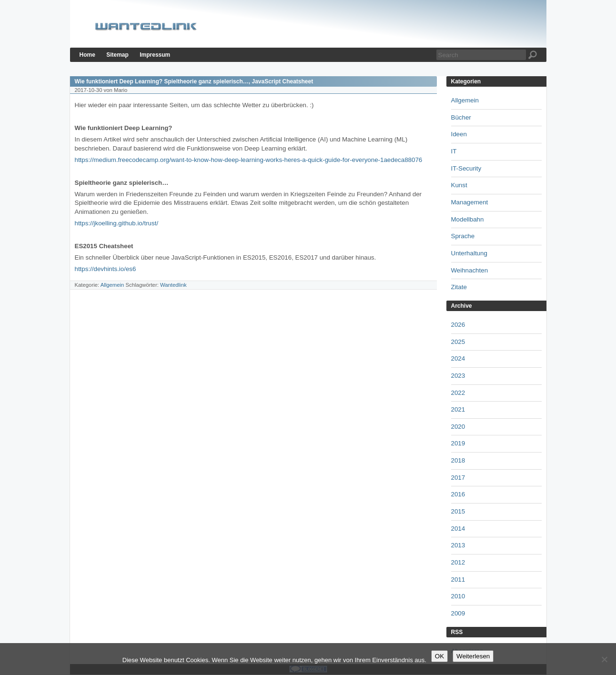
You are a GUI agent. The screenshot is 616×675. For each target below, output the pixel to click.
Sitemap (117, 55)
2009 (458, 613)
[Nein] (604, 659)
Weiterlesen (473, 656)
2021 (458, 409)
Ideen (459, 134)
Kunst (459, 185)
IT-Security (466, 168)
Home (87, 55)
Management (470, 202)
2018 (458, 460)
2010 (458, 596)
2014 (458, 529)
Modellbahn (468, 219)
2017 (458, 478)
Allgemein (112, 285)
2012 (458, 562)
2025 (458, 342)
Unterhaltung (469, 253)
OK (439, 656)
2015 (458, 511)
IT (454, 151)
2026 (458, 325)
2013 (458, 545)
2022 (458, 393)
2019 (458, 443)
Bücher (461, 117)
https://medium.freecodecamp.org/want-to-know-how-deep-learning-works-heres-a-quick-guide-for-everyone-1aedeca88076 (249, 160)
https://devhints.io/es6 (106, 269)
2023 (458, 376)
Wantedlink (173, 285)
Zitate (459, 287)
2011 (458, 579)
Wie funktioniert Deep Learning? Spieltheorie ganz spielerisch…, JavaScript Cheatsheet (194, 81)
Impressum (155, 55)
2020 (458, 427)
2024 (458, 358)
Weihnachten (470, 270)
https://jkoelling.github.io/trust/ (117, 223)
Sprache (463, 236)
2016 (458, 494)
